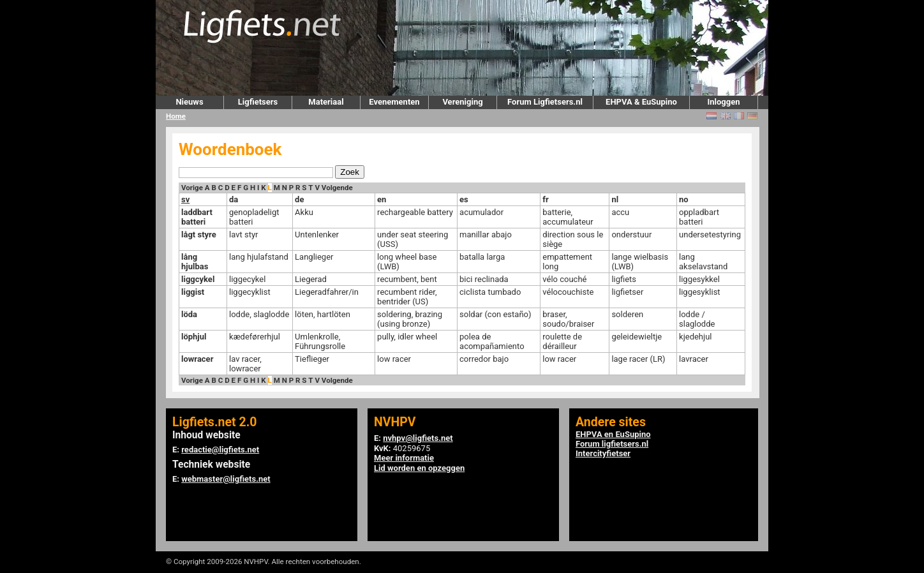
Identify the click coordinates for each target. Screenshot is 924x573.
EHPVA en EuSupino (613, 434)
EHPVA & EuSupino (641, 102)
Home (176, 116)
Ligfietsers (258, 102)
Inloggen (723, 102)
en (382, 199)
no (684, 199)
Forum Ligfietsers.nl (545, 102)
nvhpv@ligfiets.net (418, 438)
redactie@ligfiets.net (220, 450)
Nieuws (189, 102)
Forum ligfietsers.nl (612, 444)
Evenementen (394, 102)
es (464, 199)
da (234, 199)
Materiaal (326, 102)
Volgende (337, 188)
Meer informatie (404, 458)
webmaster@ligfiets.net (226, 479)
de (299, 199)
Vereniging (462, 102)
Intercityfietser (603, 453)
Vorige (192, 188)
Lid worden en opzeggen (419, 468)
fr (545, 199)
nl (615, 199)
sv (185, 199)
